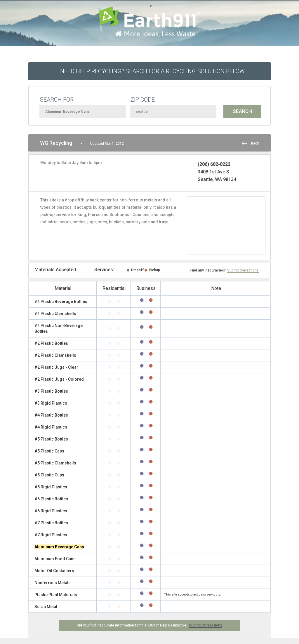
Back (255, 143)
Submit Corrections (243, 270)
